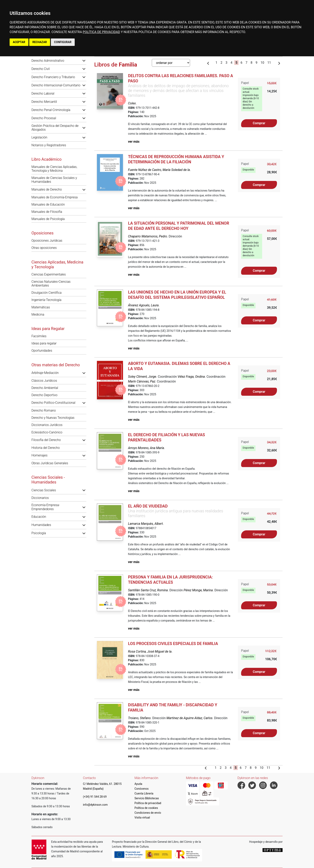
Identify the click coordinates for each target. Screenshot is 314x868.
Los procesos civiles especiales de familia (173, 644)
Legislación (39, 137)
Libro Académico (46, 159)
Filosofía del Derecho (46, 440)
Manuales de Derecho (47, 189)
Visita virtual (142, 818)
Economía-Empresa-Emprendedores (46, 507)
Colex (132, 103)
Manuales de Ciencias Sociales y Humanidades (54, 180)
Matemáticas (41, 307)
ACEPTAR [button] (19, 42)
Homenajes (39, 455)
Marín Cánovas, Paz (142, 381)
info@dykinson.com (95, 805)
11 (269, 63)
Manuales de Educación (48, 204)
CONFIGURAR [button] (63, 42)
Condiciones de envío (148, 813)
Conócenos (141, 789)
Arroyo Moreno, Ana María (146, 448)
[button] (84, 61)
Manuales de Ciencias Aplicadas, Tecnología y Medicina (54, 169)
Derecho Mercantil (44, 102)
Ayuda (138, 784)
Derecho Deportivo (44, 395)
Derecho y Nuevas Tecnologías (53, 418)
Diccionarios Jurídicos (47, 425)
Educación (39, 517)
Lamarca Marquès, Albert (145, 524)
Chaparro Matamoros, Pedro (147, 236)
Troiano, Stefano (139, 718)
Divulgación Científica (46, 293)
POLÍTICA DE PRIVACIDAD (101, 32)
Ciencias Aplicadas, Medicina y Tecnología (57, 264)
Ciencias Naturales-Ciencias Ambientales (51, 284)
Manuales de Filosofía (47, 212)
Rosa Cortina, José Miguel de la (150, 652)
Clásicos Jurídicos (44, 381)
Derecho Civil (41, 69)
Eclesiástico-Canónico (47, 432)
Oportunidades (42, 351)
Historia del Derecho (46, 448)
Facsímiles (39, 336)
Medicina (38, 314)
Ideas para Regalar (48, 329)
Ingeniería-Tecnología (46, 300)
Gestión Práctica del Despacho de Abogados (55, 128)
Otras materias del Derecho (56, 365)
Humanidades (41, 525)
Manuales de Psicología (48, 219)
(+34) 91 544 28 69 (95, 797)
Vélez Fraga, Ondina (191, 377)
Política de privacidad (148, 803)
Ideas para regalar (44, 343)
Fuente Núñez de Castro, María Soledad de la (159, 170)
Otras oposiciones (44, 248)
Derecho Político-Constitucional (53, 403)
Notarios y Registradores (49, 145)
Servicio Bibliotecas (147, 798)
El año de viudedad (148, 506)
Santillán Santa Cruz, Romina (148, 590)
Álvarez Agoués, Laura (143, 305)
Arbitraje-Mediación (45, 373)
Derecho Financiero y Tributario (53, 77)
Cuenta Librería (144, 793)
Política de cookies (146, 808)
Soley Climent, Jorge (142, 377)
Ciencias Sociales (44, 490)
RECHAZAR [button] (40, 42)
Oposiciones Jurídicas (47, 241)
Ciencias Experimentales (49, 274)
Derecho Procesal (44, 118)
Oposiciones (42, 233)
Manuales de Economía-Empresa (55, 197)
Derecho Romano (44, 410)
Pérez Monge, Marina (198, 590)
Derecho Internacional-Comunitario (56, 85)
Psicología (39, 533)
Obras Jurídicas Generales (50, 463)
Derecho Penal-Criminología (51, 110)
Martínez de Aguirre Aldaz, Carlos (189, 718)
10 (262, 63)
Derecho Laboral (43, 93)
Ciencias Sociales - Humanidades (48, 480)
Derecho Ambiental (45, 388)
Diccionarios (40, 498)
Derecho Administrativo (48, 61)
